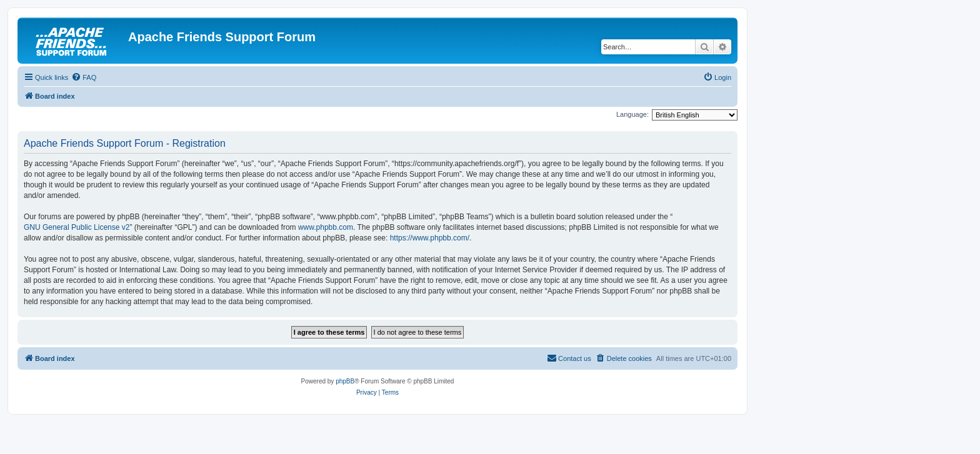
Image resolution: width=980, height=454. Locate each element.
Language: (632, 114)
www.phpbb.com (326, 227)
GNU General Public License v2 (77, 227)
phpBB (345, 381)
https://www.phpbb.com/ (430, 238)
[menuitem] (84, 77)
